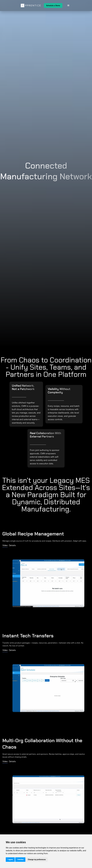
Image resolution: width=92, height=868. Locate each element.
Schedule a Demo (53, 5)
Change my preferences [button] (37, 860)
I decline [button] (20, 860)
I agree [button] (10, 860)
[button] (68, 6)
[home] (31, 6)
